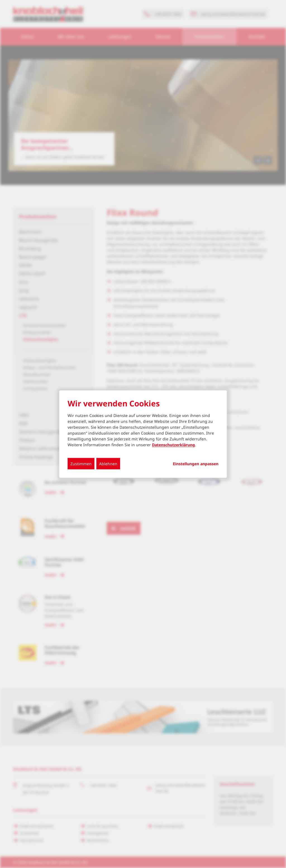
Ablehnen (108, 463)
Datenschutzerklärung (173, 444)
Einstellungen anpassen (196, 464)
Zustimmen (81, 463)
